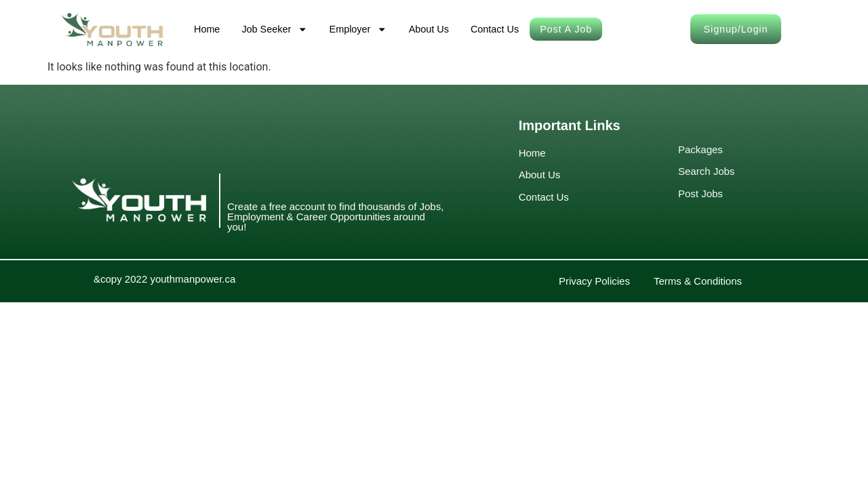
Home (207, 29)
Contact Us (495, 29)
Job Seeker (274, 29)
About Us (429, 29)
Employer (358, 29)
